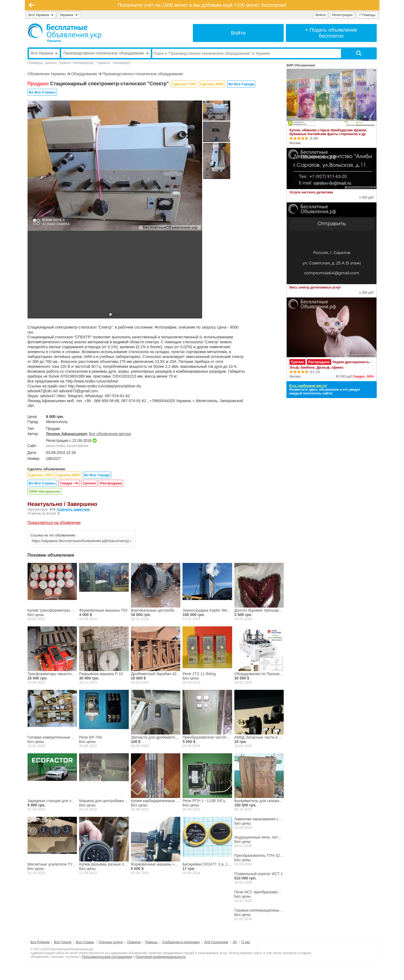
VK (235, 942)
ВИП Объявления (301, 65)
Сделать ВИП (212, 84)
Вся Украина (41, 15)
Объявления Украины (47, 74)
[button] (110, 314)
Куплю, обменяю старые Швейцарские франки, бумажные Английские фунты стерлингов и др (328, 132)
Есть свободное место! (308, 386)
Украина (69, 15)
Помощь (151, 942)
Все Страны (85, 942)
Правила (134, 942)
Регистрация (342, 15)
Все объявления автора (110, 434)
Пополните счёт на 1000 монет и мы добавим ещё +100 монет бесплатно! (202, 5)
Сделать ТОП (184, 84)
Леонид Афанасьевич (67, 434)
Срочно (89, 483)
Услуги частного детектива (311, 192)
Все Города (63, 942)
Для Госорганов (216, 942)
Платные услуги (111, 942)
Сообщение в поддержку (181, 942)
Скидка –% (69, 483)
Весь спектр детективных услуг (315, 287)
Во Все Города (241, 84)
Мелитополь (57, 422)
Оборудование (84, 74)
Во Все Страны (42, 92)
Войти (321, 15)
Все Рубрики (40, 942)
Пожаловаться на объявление (54, 523)
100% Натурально (44, 491)
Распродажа (111, 483)
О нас (246, 942)
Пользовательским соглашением (107, 957)
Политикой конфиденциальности (161, 957)
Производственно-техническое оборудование (143, 74)
